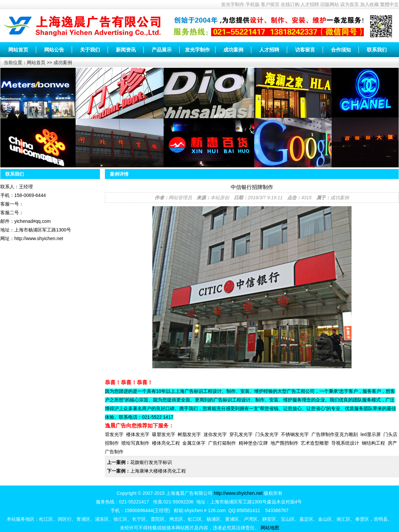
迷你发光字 (215, 434)
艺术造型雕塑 (315, 443)
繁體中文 (389, 4)
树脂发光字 (189, 434)
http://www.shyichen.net (238, 493)
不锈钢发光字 (295, 434)
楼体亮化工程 (166, 443)
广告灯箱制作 (222, 443)
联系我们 (377, 50)
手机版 (253, 4)
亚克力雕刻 (346, 434)
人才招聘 (310, 4)
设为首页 (350, 4)
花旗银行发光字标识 (151, 462)
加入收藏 (369, 4)
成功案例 (233, 50)
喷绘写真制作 (135, 443)
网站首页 (18, 50)
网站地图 (270, 528)
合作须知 (341, 50)
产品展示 (162, 50)
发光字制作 (233, 4)
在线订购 (290, 4)
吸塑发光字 (164, 434)
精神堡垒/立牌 (253, 443)
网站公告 (54, 50)
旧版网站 (330, 4)
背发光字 (114, 434)
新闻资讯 (126, 50)
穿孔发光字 (241, 434)
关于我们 (90, 50)
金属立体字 (194, 443)
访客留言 (305, 50)
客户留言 (270, 4)
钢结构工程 (373, 443)
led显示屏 (371, 434)
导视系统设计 (345, 443)
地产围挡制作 (284, 443)
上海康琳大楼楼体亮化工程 (158, 471)
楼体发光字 (138, 434)
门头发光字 (267, 434)
